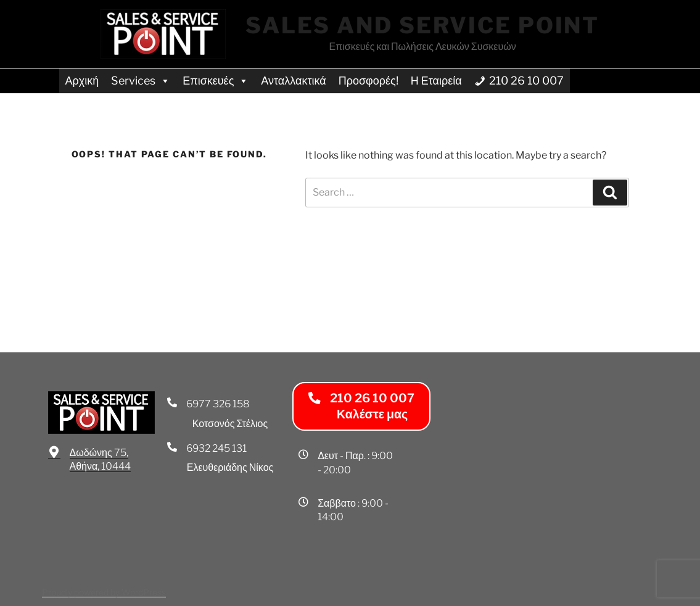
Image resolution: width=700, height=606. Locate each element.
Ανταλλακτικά (293, 81)
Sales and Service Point (422, 25)
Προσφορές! (369, 81)
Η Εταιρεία (436, 81)
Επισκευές (216, 81)
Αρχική (82, 81)
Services (141, 81)
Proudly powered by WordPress (104, 592)
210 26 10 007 (526, 81)
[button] (361, 406)
